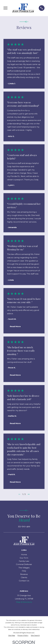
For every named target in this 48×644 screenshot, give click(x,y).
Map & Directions (24, 602)
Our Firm (24, 558)
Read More (15, 326)
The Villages (24, 568)
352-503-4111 (24, 526)
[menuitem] (12, 636)
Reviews (24, 574)
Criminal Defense (24, 564)
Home (24, 555)
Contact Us (24, 581)
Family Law (24, 561)
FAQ (24, 571)
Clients (24, 577)
